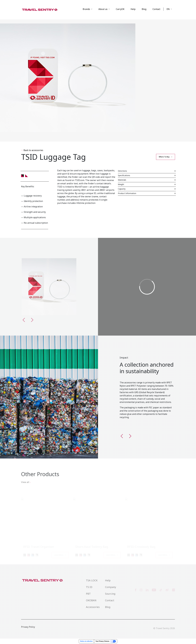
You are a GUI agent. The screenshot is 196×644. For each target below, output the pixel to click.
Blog (144, 9)
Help (133, 9)
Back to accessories (32, 150)
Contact (156, 9)
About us (103, 9)
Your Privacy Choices (102, 641)
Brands (86, 9)
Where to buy (164, 157)
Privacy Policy (28, 630)
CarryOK (120, 9)
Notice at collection (86, 641)
